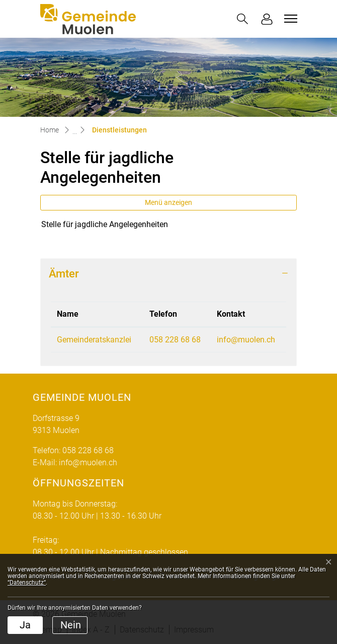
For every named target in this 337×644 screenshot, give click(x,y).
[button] (242, 19)
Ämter (64, 273)
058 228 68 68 (175, 340)
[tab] (168, 274)
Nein (71, 625)
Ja (25, 625)
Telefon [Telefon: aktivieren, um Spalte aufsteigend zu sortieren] (163, 314)
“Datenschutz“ (27, 583)
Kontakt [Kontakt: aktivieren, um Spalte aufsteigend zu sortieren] (231, 314)
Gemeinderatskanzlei (94, 340)
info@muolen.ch (246, 340)
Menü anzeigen (168, 202)
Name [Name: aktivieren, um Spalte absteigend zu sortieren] (68, 314)
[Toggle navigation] (289, 19)
